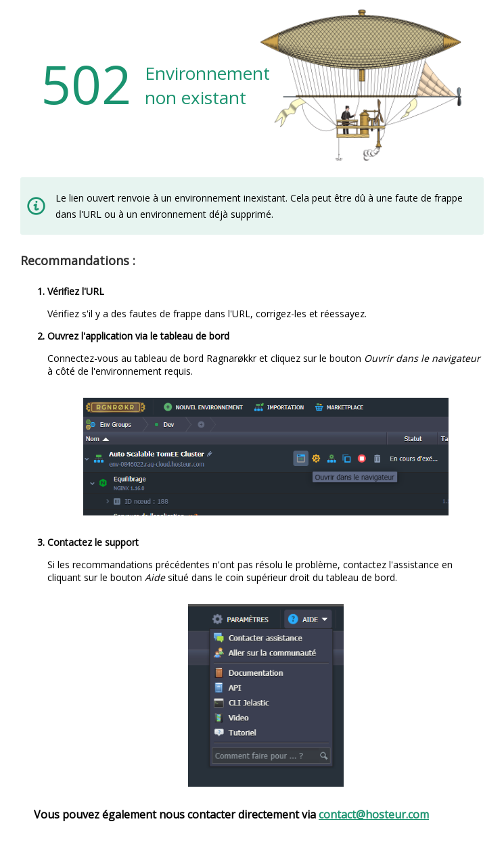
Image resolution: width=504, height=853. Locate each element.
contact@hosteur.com (374, 814)
